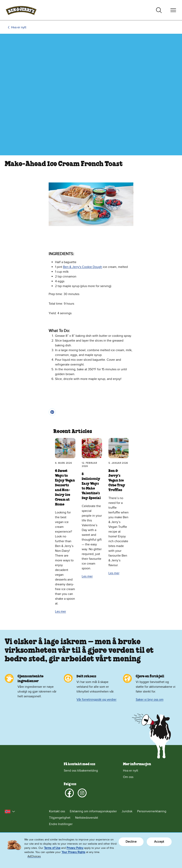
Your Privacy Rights (73, 852)
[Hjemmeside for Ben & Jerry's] (21, 10)
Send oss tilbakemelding (81, 771)
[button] (10, 812)
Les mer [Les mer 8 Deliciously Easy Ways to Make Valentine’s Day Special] (87, 576)
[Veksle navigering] (173, 10)
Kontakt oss (57, 811)
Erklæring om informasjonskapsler (93, 811)
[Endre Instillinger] (113, 824)
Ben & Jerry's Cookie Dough (83, 267)
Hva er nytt (19, 27)
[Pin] (52, 412)
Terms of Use (52, 848)
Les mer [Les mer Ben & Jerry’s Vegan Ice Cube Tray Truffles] (114, 573)
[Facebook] (69, 793)
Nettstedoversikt (87, 818)
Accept (159, 842)
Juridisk (127, 811)
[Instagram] (82, 793)
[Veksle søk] (159, 10)
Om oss (128, 777)
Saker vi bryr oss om (150, 700)
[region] (91, 850)
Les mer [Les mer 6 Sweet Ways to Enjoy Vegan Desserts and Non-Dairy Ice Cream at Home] (61, 611)
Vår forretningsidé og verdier (96, 700)
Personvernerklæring (152, 811)
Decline (131, 842)
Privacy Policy (75, 848)
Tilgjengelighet (60, 818)
